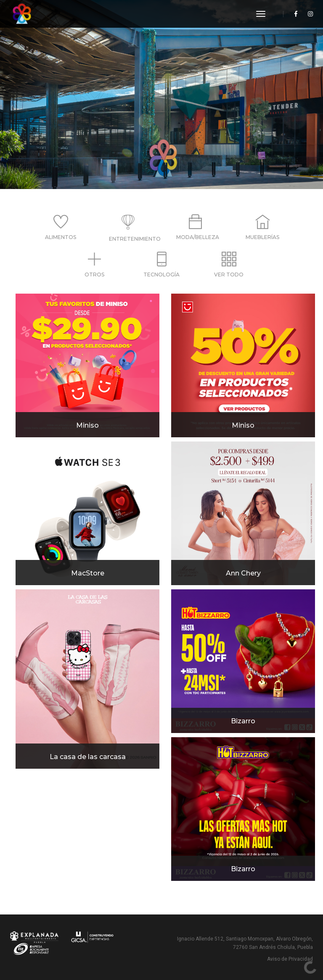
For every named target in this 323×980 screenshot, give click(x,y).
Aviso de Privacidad (290, 959)
